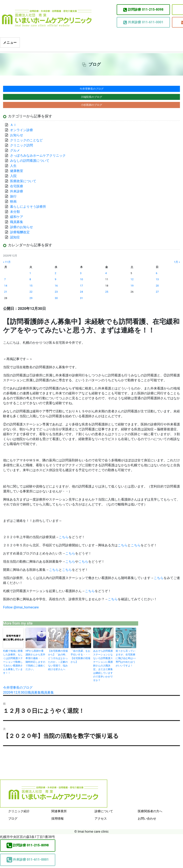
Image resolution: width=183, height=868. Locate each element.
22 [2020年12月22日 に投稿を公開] (31, 292)
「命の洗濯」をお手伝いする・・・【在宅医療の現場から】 (80, 656)
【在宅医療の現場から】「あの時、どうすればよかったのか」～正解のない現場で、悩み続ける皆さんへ (58, 660)
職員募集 (34, 692)
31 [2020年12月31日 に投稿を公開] (81, 298)
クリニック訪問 (21, 145)
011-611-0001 (143, 22)
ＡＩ (13, 125)
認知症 (15, 237)
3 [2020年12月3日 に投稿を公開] (81, 273)
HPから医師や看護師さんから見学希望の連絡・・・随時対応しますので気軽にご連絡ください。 (35, 660)
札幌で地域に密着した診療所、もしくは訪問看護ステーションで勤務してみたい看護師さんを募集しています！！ (13, 662)
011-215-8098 (143, 10)
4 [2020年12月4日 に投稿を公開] (106, 273)
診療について (104, 811)
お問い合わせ (147, 819)
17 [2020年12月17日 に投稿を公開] (81, 286)
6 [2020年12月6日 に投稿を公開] (156, 273)
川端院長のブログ (91, 97)
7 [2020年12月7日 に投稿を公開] (5, 279)
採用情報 (58, 819)
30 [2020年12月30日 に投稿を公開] (56, 298)
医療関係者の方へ (150, 811)
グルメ (15, 150)
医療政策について (23, 181)
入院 (13, 176)
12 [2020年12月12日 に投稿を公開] (132, 279)
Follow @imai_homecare (21, 607)
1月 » (177, 262)
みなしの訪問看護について (30, 161)
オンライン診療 (21, 130)
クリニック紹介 (19, 811)
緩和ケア (18, 217)
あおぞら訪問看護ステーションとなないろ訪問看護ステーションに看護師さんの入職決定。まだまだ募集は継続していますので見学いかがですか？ (103, 666)
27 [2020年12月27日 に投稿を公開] (157, 292)
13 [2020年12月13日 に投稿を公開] (157, 279)
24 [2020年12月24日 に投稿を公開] (81, 292)
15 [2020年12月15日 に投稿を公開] (31, 286)
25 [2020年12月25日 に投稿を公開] (107, 292)
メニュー (10, 43)
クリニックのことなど (26, 140)
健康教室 (17, 171)
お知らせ (17, 135)
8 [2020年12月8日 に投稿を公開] (30, 279)
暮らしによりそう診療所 (28, 207)
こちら (64, 537)
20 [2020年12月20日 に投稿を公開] (157, 286)
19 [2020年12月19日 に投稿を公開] (132, 286)
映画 (13, 201)
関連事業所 (59, 811)
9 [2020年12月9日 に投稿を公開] (55, 279)
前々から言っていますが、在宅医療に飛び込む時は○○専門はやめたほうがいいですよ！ (126, 658)
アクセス (101, 819)
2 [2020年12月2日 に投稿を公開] (55, 273)
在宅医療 (17, 186)
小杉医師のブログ (91, 105)
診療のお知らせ (21, 227)
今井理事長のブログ (18, 688)
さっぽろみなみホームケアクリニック (38, 156)
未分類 (15, 212)
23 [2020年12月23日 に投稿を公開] (56, 292)
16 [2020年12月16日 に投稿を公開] (56, 286)
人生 (13, 166)
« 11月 (7, 262)
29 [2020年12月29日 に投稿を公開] (31, 298)
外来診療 (17, 191)
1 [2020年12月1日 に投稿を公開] (30, 273)
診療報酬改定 (20, 232)
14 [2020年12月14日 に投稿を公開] (6, 286)
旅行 (13, 196)
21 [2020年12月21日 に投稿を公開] (6, 292)
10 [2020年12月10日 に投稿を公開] (81, 279)
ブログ (13, 819)
